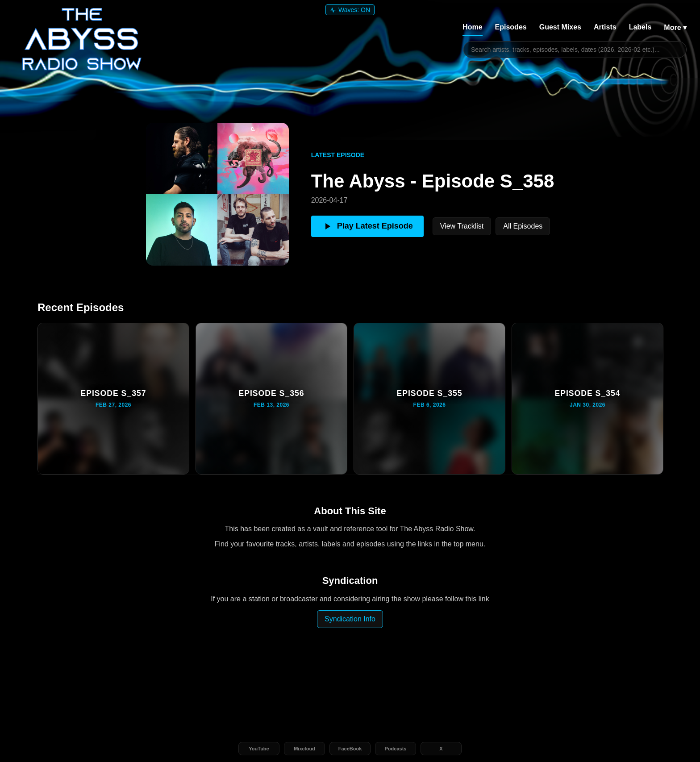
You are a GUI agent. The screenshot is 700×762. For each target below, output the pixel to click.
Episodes (511, 27)
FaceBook (350, 749)
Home (472, 27)
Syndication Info (350, 619)
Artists (605, 27)
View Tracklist (462, 226)
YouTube (259, 749)
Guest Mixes (560, 27)
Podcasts (396, 749)
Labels (640, 27)
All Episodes (523, 226)
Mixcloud (304, 749)
